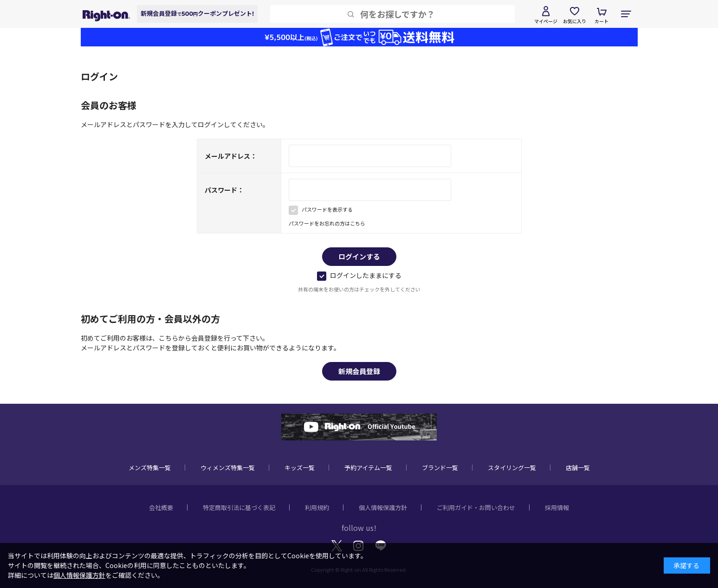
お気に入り (575, 21)
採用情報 (557, 507)
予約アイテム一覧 (368, 468)
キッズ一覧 (300, 468)
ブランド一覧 (440, 468)
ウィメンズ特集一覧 (228, 468)
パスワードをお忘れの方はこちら (327, 223)
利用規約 (317, 507)
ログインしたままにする (359, 275)
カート (602, 21)
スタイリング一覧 (512, 468)
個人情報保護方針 (383, 507)
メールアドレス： (231, 156)
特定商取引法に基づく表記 (239, 507)
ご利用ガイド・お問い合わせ (476, 507)
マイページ (546, 21)
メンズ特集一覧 (150, 468)
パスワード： (224, 190)
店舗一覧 (578, 468)
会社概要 (161, 507)
